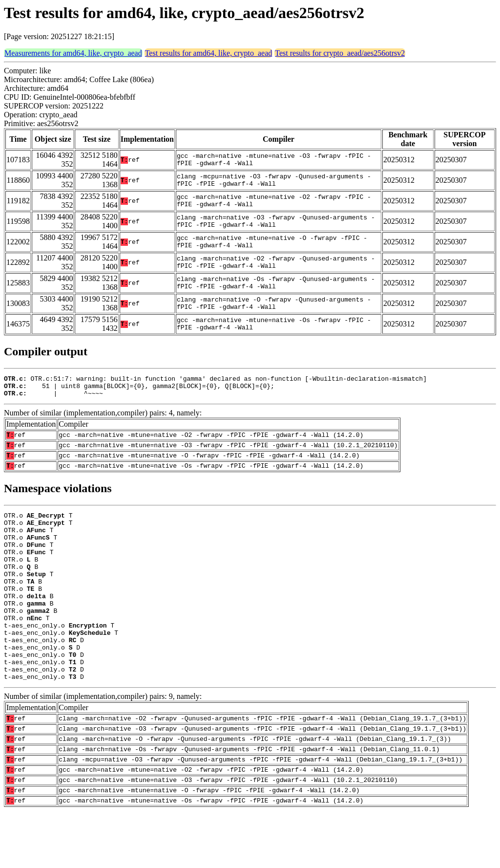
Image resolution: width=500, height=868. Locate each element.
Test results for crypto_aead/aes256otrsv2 (340, 53)
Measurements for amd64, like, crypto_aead (73, 53)
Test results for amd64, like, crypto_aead (209, 53)
